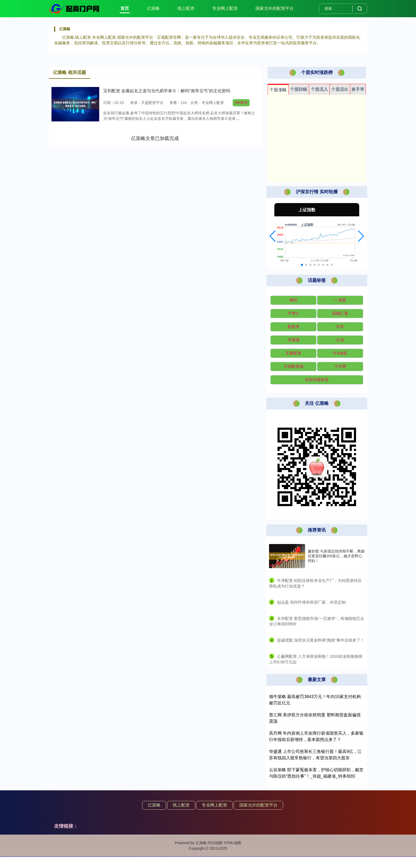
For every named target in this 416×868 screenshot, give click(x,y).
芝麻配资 (293, 353)
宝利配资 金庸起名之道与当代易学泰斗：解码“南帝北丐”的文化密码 (167, 91)
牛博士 (294, 313)
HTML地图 (232, 843)
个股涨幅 (278, 90)
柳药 (293, 300)
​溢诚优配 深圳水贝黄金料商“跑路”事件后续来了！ (321, 640)
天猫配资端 (294, 366)
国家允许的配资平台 (275, 8)
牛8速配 (340, 353)
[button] (273, 236)
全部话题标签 (317, 380)
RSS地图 (215, 843)
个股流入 (319, 89)
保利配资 (241, 103)
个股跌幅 (299, 89)
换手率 (358, 89)
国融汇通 (340, 313)
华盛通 (294, 340)
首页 (125, 8)
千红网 (340, 366)
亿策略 (153, 8)
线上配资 (186, 8)
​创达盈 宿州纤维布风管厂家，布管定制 (311, 602)
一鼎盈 (340, 300)
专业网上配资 (225, 8)
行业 (340, 340)
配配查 (294, 326)
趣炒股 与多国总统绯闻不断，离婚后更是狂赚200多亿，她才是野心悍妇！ (336, 556)
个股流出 (340, 89)
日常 (340, 326)
